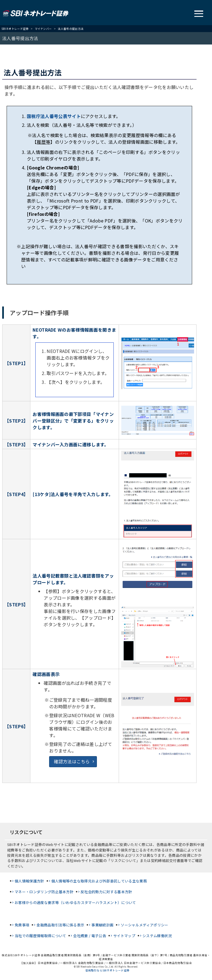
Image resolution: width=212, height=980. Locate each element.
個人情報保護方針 (29, 881)
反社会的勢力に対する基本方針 (106, 892)
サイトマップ (124, 936)
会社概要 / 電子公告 (90, 936)
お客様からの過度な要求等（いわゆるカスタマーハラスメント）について (75, 902)
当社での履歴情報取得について (40, 936)
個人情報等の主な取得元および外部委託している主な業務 (99, 881)
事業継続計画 (102, 925)
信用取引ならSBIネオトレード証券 (107, 970)
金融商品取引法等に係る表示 (60, 925)
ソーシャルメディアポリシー (144, 925)
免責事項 (22, 925)
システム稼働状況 (157, 936)
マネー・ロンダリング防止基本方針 (44, 892)
